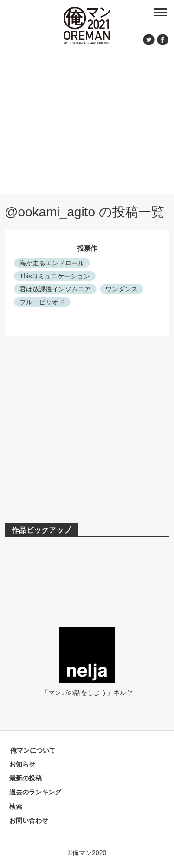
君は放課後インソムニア (55, 289)
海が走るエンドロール (52, 263)
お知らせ (22, 764)
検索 (16, 806)
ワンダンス (122, 289)
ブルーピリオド (42, 302)
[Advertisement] (87, 118)
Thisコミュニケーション (55, 276)
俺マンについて (33, 750)
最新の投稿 (26, 778)
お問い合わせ (29, 820)
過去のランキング (35, 792)
